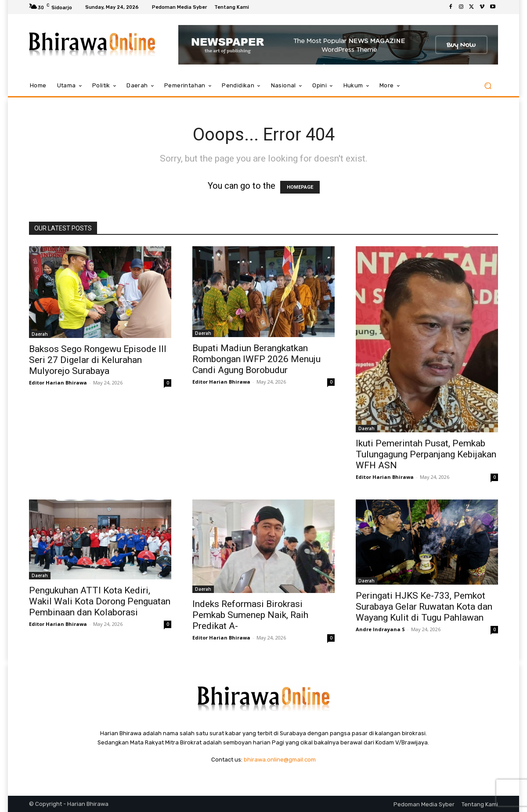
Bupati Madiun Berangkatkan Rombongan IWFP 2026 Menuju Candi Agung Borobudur (256, 359)
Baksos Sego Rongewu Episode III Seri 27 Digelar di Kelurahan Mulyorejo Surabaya (98, 360)
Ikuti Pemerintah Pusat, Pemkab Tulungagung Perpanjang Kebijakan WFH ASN (426, 454)
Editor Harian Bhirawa (58, 383)
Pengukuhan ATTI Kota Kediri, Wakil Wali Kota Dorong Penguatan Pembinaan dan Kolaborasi (100, 601)
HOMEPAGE (300, 187)
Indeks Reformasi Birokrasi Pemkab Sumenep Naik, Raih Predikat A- (250, 615)
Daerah (40, 334)
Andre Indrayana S (380, 629)
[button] (488, 86)
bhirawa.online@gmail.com (280, 760)
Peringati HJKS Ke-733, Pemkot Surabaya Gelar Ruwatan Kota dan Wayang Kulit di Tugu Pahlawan (424, 607)
